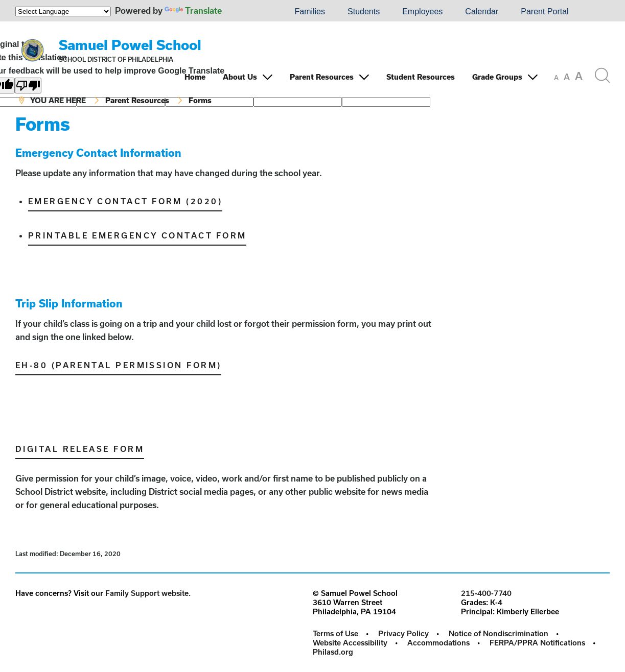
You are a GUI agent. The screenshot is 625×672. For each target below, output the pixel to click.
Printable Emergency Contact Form (137, 235)
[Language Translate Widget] (63, 11)
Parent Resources (322, 77)
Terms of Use (335, 633)
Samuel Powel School (130, 45)
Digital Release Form (80, 449)
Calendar (482, 11)
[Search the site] (602, 76)
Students (364, 11)
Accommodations (438, 643)
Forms (200, 100)
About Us (240, 77)
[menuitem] (248, 12)
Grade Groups (497, 77)
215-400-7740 (486, 593)
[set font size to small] (556, 78)
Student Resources (421, 77)
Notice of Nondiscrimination (499, 633)
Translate (193, 10)
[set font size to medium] (567, 77)
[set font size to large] (579, 76)
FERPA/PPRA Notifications (537, 643)
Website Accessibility (350, 643)
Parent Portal (545, 11)
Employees (422, 11)
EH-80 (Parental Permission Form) (118, 365)
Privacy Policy (403, 633)
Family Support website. (148, 593)
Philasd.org (333, 652)
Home (195, 77)
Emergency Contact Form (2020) (125, 201)
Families (310, 11)
